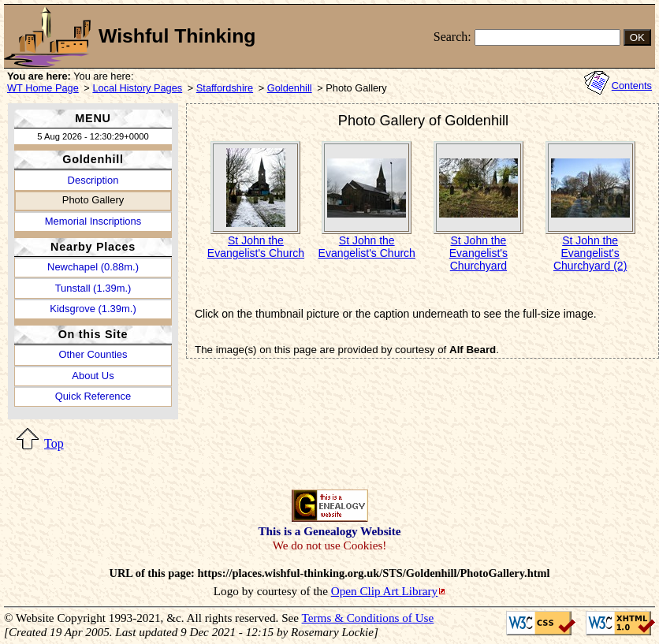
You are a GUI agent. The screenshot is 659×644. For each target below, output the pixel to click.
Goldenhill (290, 88)
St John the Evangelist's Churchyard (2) (590, 253)
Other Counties (93, 354)
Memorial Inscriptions (93, 221)
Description (93, 180)
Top (54, 443)
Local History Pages (137, 88)
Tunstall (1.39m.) (93, 288)
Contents (632, 86)
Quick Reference (93, 396)
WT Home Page (43, 88)
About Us (93, 376)
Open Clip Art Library (384, 591)
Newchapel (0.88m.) (93, 267)
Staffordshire (225, 88)
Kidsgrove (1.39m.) (93, 309)
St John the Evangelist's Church (256, 247)
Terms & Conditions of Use (368, 618)
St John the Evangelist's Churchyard (478, 253)
